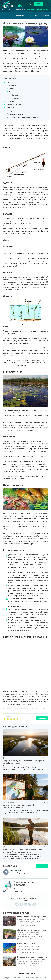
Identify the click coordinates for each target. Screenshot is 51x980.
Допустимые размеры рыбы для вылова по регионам (33, 930)
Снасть (9, 83)
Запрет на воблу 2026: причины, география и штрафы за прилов (23, 762)
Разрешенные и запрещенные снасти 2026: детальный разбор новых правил (23, 851)
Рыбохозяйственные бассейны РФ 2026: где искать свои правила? (23, 806)
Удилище (12, 86)
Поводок (15, 98)
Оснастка (10, 101)
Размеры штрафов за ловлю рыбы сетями (33, 957)
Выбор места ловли (14, 104)
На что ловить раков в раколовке (33, 917)
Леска (11, 92)
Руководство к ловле (15, 114)
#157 (12, 870)
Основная (15, 95)
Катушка (12, 89)
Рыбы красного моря (27, 943)
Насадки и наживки (14, 111)
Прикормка (11, 108)
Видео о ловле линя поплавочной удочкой (23, 117)
